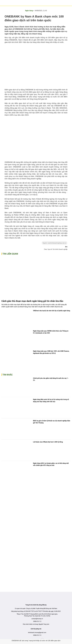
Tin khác (8, 375)
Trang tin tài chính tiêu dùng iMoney (36, 605)
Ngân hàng (29, 11)
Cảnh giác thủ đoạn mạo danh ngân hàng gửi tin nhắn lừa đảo (32, 301)
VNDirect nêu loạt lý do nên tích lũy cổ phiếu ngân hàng (52, 311)
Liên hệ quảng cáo (36, 629)
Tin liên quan (10, 254)
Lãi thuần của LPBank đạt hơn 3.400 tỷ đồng (48, 442)
